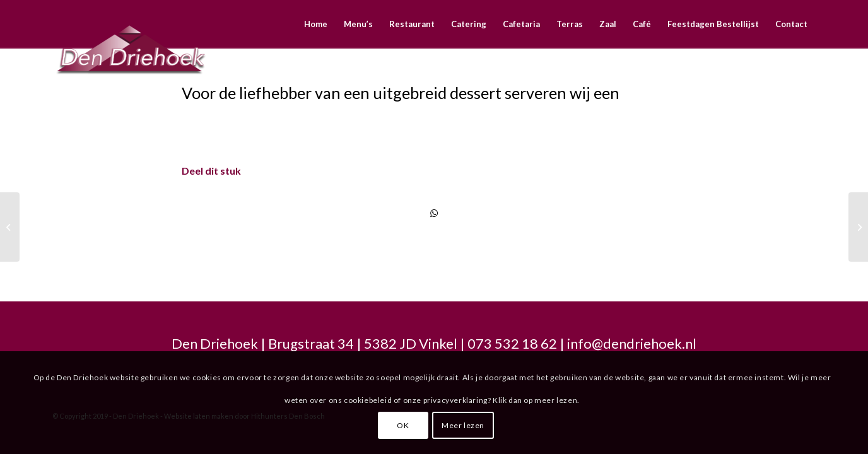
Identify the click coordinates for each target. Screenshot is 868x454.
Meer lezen (463, 425)
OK (403, 425)
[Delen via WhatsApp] (434, 213)
